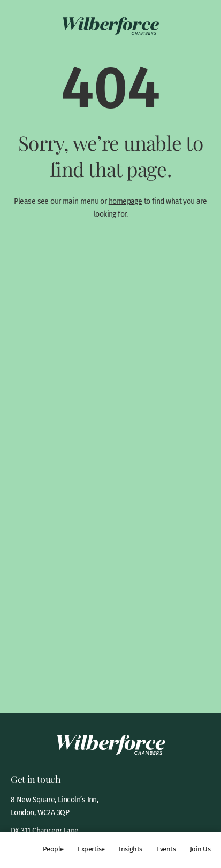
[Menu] (19, 850)
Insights (131, 849)
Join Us (200, 849)
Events (166, 849)
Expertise (91, 849)
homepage (125, 201)
